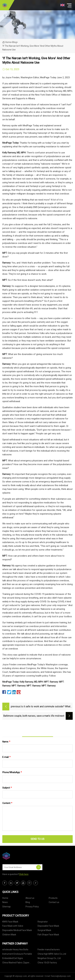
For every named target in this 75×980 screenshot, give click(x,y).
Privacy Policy (32, 907)
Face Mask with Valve (13, 926)
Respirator (43, 922)
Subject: (7, 788)
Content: (7, 803)
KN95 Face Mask (10, 922)
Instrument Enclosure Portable (17, 954)
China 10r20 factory (47, 963)
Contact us (54, 902)
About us (30, 898)
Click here (24, 874)
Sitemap (6, 907)
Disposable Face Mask (48, 926)
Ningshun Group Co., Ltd (49, 958)
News (5, 902)
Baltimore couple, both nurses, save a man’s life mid (31, 716)
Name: (6, 742)
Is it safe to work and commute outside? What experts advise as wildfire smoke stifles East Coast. (46, 707)
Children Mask (9, 935)
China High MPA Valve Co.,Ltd (52, 954)
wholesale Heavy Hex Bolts (15, 950)
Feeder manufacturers (49, 950)
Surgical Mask (44, 930)
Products (53, 898)
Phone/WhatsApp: (12, 772)
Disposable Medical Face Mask (17, 930)
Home (7, 42)
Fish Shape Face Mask (48, 935)
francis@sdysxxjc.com (61, 976)
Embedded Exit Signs (13, 958)
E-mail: (6, 757)
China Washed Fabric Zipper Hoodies (16, 963)
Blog (28, 902)
